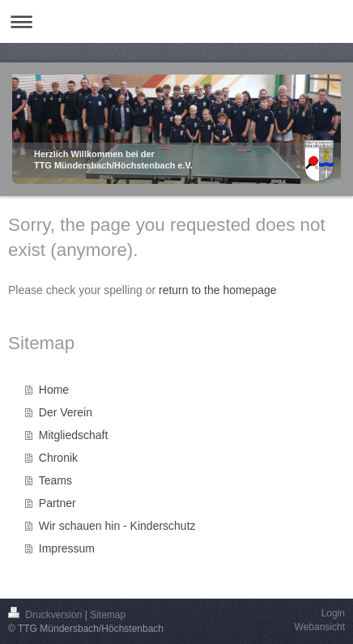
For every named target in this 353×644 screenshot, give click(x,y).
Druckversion (47, 615)
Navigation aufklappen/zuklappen (176, 21)
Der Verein (66, 412)
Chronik (58, 458)
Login (333, 613)
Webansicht (320, 627)
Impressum (67, 548)
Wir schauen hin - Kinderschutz (117, 526)
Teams (55, 480)
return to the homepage (218, 290)
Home (54, 390)
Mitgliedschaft (74, 435)
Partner (57, 503)
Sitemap (108, 615)
